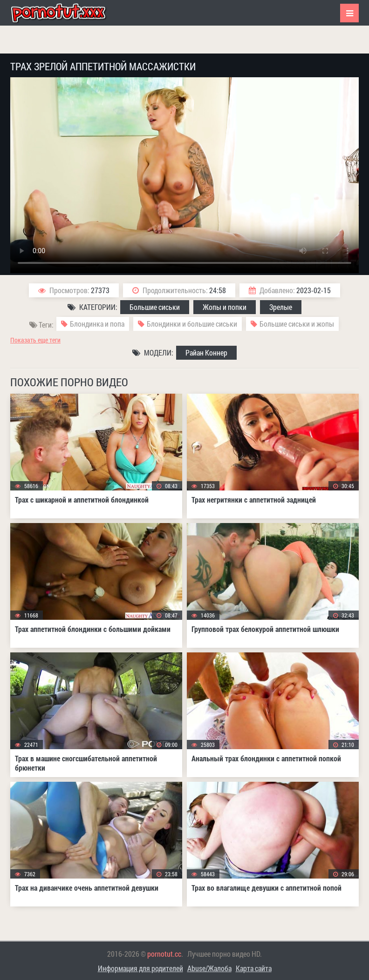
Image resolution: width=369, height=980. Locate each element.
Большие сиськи (155, 307)
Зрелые (281, 307)
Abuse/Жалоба (209, 968)
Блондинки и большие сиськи (192, 324)
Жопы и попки (225, 307)
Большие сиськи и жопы (297, 324)
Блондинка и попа (97, 324)
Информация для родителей (140, 968)
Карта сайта (254, 968)
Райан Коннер (206, 352)
